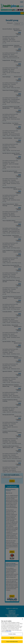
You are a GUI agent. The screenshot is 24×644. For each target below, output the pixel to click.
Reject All (12, 639)
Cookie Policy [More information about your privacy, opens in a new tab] (8, 633)
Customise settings (12, 635)
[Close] (22, 620)
